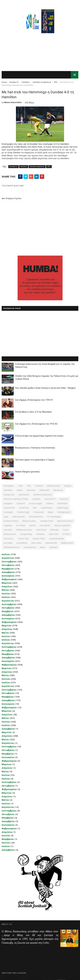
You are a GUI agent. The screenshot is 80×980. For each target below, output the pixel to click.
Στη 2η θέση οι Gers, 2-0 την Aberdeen (33, 412)
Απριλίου (7, 587)
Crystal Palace (47, 508)
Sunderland (62, 504)
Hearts (20, 490)
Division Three (39, 539)
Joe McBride (22, 543)
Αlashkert (53, 547)
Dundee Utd (9, 495)
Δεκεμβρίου (8, 572)
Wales (43, 547)
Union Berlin (45, 526)
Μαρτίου (7, 583)
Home (4, 82)
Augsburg (8, 526)
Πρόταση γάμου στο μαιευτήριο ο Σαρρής (35, 460)
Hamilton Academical (42, 82)
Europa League (36, 504)
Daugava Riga (26, 534)
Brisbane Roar (10, 534)
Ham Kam (8, 530)
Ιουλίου (6, 554)
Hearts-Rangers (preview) (27, 472)
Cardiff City (24, 508)
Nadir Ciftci (54, 534)
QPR (35, 508)
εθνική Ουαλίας (29, 521)
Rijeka (50, 512)
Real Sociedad (19, 517)
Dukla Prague (63, 508)
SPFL (56, 82)
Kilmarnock (58, 490)
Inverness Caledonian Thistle (16, 499)
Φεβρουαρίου (9, 579)
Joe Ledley (8, 543)
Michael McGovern (12, 547)
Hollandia (40, 534)
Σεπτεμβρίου (9, 562)
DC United (21, 526)
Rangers (68, 486)
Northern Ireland (11, 521)
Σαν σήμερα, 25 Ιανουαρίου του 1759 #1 (34, 400)
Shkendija (54, 530)
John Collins (36, 543)
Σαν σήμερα (9, 486)
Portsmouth (39, 512)
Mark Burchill (51, 543)
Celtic (21, 486)
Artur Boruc (9, 539)
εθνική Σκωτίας (54, 486)
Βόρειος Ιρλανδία (62, 526)
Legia (6, 517)
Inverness (64, 499)
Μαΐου (5, 590)
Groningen (8, 512)
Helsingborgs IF (64, 512)
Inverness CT (50, 499)
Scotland (39, 486)
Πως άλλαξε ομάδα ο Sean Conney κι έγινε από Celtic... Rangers (45, 388)
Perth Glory (41, 530)
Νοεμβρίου (8, 569)
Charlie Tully (23, 539)
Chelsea (50, 504)
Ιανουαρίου (8, 576)
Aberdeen (8, 490)
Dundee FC (14, 82)
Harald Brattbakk (57, 539)
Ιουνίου (6, 594)
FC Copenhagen (54, 517)
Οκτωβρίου (8, 565)
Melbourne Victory (24, 530)
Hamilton (26, 82)
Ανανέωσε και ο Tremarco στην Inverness (35, 448)
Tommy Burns (30, 547)
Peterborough (23, 512)
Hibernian (31, 490)
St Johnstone (24, 495)
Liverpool (21, 504)
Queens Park (9, 508)
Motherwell (44, 490)
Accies (66, 530)
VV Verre (66, 534)
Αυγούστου (8, 558)
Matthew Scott (67, 543)
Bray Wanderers (36, 517)
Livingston (8, 504)
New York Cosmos (65, 521)
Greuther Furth (47, 521)
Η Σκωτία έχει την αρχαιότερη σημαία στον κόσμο (39, 436)
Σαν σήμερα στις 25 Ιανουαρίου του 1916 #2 (36, 424)
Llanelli (32, 526)
